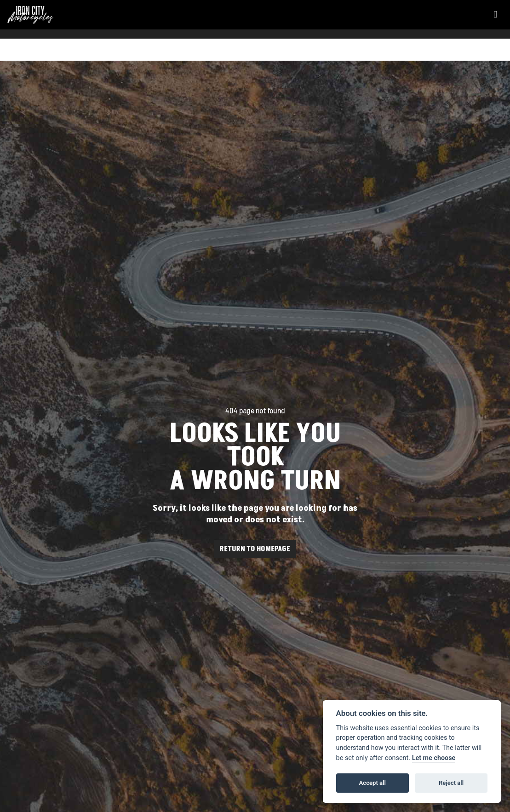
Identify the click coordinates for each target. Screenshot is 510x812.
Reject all (451, 783)
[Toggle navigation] (495, 15)
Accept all (372, 783)
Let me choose (434, 758)
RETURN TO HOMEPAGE (255, 549)
